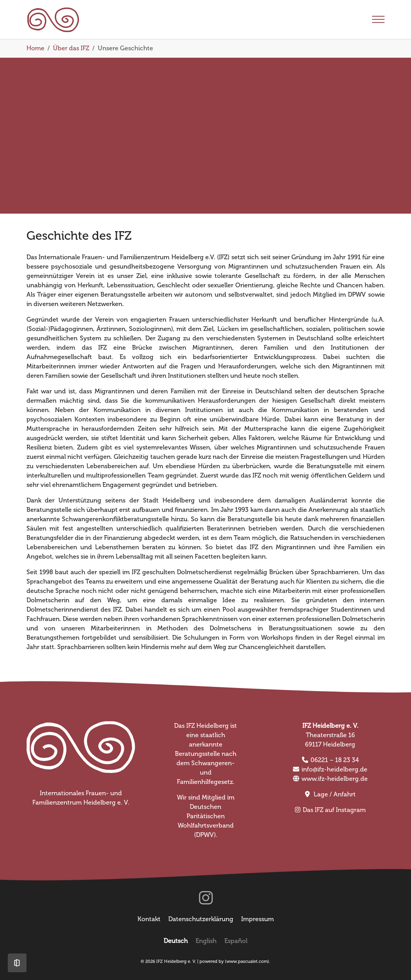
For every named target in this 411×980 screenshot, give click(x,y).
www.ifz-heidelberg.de (335, 779)
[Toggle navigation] (378, 19)
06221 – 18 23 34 (335, 760)
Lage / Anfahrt (335, 794)
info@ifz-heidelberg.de (334, 769)
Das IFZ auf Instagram (334, 810)
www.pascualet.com (247, 961)
